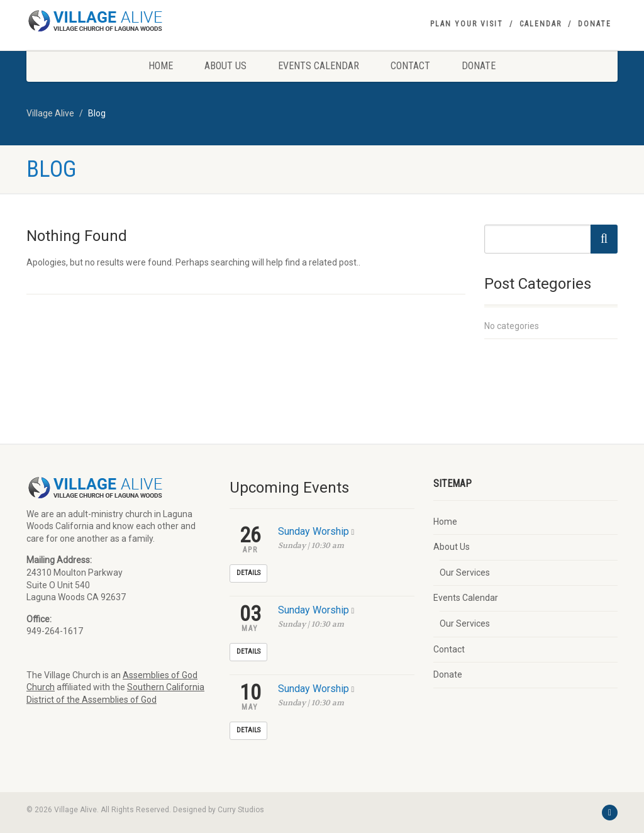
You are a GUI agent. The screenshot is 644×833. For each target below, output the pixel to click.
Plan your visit (467, 24)
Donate (595, 24)
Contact (410, 66)
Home (161, 66)
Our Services (465, 573)
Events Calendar (319, 66)
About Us (225, 66)
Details (248, 573)
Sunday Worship (314, 531)
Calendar (541, 24)
